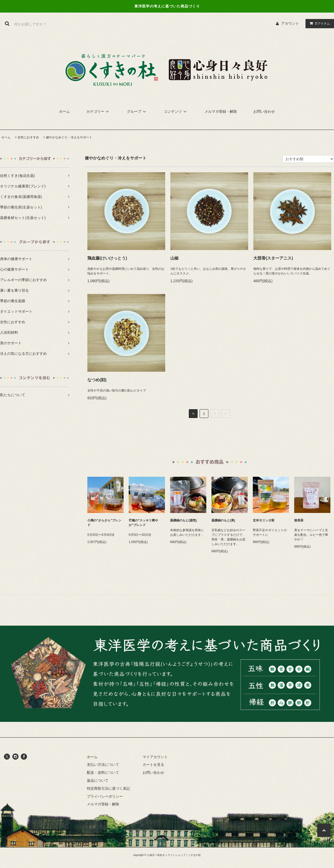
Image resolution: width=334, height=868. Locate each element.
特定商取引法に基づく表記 (108, 788)
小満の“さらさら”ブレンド (104, 523)
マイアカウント (155, 757)
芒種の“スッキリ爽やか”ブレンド (143, 523)
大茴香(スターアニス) (273, 258)
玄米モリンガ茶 (264, 520)
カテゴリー (98, 111)
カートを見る (153, 765)
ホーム (64, 111)
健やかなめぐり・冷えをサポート (69, 137)
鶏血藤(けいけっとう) (107, 258)
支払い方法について (103, 765)
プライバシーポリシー (105, 796)
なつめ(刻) (97, 380)
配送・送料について (103, 772)
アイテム (319, 23)
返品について (98, 780)
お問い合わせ (264, 111)
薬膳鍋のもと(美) (223, 520)
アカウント (290, 23)
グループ (137, 111)
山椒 (174, 258)
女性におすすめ (28, 137)
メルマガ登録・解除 (221, 111)
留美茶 (299, 520)
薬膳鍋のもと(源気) (183, 520)
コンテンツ (176, 111)
